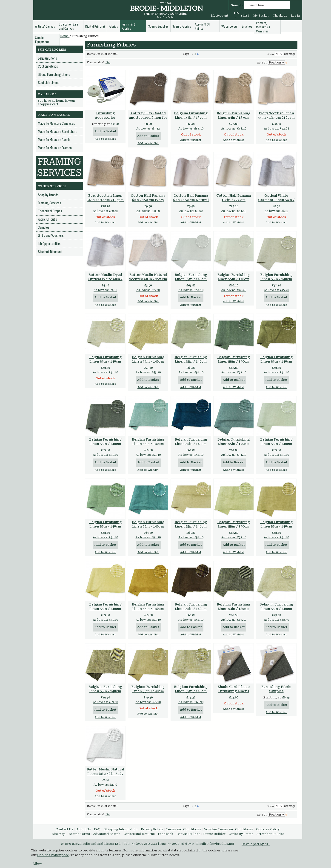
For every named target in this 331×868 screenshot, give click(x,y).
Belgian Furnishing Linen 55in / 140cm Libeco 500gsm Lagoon (148, 529)
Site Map (59, 834)
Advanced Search (107, 834)
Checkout (280, 16)
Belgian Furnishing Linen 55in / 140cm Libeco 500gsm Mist (105, 526)
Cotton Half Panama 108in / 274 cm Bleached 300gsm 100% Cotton (234, 202)
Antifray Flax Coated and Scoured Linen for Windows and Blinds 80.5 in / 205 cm (148, 120)
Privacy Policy (152, 829)
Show (271, 54)
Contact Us (64, 829)
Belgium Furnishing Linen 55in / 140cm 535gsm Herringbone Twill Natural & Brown (105, 693)
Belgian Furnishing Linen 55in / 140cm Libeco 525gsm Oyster (234, 279)
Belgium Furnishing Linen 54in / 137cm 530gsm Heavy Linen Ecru (234, 120)
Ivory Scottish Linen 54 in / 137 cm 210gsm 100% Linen (276, 118)
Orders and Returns (139, 834)
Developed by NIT (256, 844)
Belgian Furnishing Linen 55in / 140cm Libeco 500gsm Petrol (191, 444)
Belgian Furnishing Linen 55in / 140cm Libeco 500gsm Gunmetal (234, 364)
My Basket (261, 16)
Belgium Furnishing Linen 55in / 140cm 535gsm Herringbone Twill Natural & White (276, 611)
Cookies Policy (268, 829)
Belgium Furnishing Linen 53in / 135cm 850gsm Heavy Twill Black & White (234, 611)
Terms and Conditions (184, 829)
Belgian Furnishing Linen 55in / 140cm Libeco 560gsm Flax (148, 361)
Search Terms (79, 834)
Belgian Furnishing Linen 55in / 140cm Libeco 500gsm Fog (276, 444)
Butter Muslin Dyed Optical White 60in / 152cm (105, 279)
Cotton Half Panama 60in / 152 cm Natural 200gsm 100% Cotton (191, 200)
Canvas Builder (188, 834)
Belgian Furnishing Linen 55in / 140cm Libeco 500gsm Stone (191, 361)
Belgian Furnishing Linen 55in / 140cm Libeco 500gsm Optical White (191, 281)
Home (64, 36)
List (108, 62)
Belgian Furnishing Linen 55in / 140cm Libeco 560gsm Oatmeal (105, 364)
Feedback (166, 834)
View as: (92, 62)
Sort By (262, 63)
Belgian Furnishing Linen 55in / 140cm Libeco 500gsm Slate (234, 444)
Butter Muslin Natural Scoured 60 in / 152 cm (148, 277)
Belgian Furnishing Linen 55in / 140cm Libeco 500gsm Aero (148, 444)
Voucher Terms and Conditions (228, 829)
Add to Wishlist (105, 139)
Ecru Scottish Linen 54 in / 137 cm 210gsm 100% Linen (105, 200)
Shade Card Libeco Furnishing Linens (234, 689)
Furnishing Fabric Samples (276, 689)
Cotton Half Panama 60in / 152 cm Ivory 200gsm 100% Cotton (148, 200)
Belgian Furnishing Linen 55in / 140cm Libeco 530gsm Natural (276, 281)
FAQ (97, 829)
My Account (220, 16)
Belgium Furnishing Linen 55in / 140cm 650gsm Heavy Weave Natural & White (191, 693)
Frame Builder (214, 834)
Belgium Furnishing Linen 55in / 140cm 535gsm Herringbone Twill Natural (148, 693)
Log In (295, 16)
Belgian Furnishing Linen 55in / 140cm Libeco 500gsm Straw (105, 609)
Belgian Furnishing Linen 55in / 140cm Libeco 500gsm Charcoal (105, 446)
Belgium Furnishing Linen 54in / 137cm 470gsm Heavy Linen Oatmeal (191, 120)
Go (236, 13)
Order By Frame (241, 834)
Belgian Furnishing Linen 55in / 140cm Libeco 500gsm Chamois (148, 611)
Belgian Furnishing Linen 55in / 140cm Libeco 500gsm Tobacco (191, 611)
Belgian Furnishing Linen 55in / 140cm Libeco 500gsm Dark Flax (276, 529)
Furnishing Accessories (105, 115)
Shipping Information (121, 829)
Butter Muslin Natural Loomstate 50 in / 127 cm (105, 774)
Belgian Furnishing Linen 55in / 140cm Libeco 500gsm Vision (276, 361)
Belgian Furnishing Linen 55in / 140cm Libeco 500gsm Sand (191, 526)
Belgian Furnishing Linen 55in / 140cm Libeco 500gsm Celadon (234, 529)
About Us (84, 829)
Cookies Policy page (53, 855)
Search (237, 5)
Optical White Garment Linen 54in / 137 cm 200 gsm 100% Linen (276, 202)
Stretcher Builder (270, 834)
